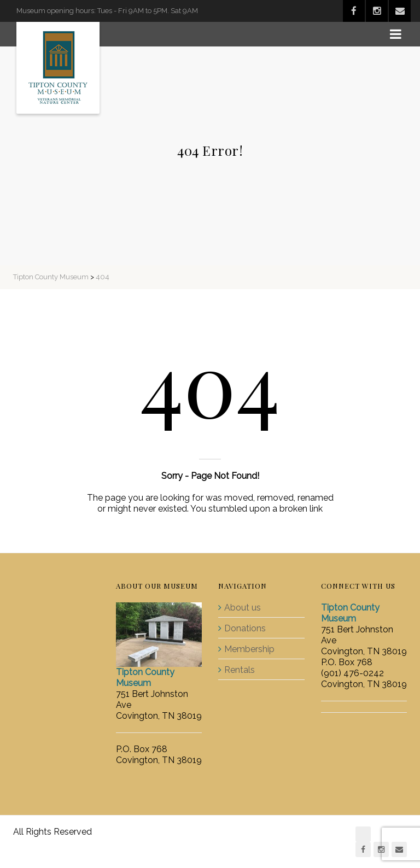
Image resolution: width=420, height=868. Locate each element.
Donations (245, 628)
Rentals (240, 670)
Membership (249, 649)
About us (243, 608)
